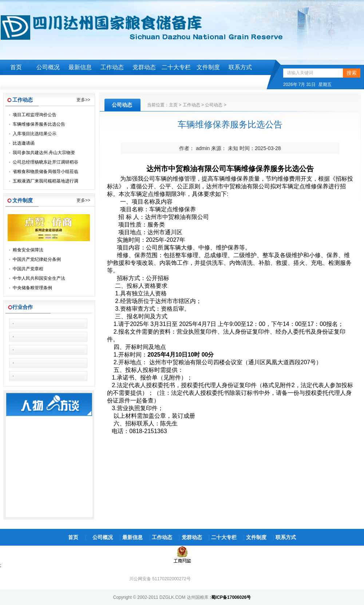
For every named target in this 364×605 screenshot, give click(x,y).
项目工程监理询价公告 (35, 115)
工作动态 (112, 67)
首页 (16, 67)
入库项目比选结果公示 (35, 134)
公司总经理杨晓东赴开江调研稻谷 (45, 162)
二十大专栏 (176, 67)
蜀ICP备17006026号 (231, 597)
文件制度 (208, 67)
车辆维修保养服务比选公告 (39, 124)
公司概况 (48, 67)
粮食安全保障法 (28, 250)
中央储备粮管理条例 (32, 288)
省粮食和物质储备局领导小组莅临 (45, 172)
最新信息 (80, 67)
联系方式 (240, 67)
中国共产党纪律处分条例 (37, 259)
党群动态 (144, 67)
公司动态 (214, 105)
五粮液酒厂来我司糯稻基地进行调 (45, 181)
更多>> (83, 100)
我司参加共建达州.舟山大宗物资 (44, 153)
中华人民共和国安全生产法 (39, 278)
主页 (173, 105)
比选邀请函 (24, 143)
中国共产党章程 (28, 269)
